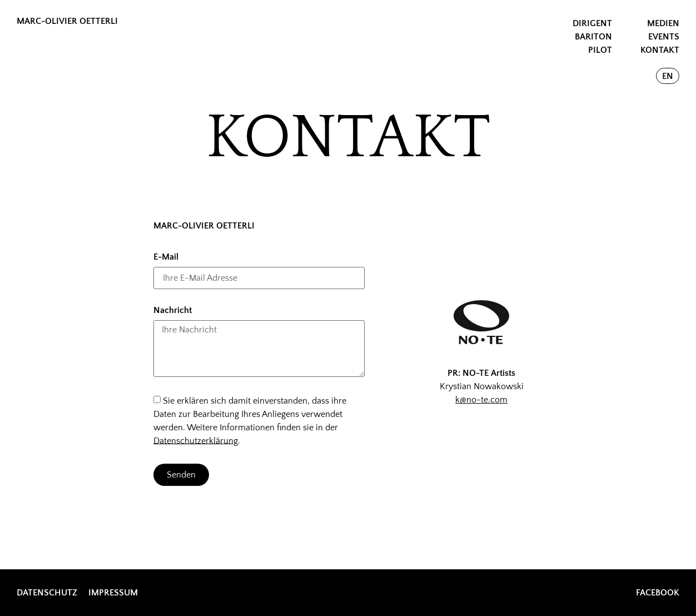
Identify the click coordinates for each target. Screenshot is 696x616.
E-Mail (166, 257)
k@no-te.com (481, 400)
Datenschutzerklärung (196, 440)
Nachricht (173, 311)
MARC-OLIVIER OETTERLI (67, 21)
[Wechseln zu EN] (668, 76)
